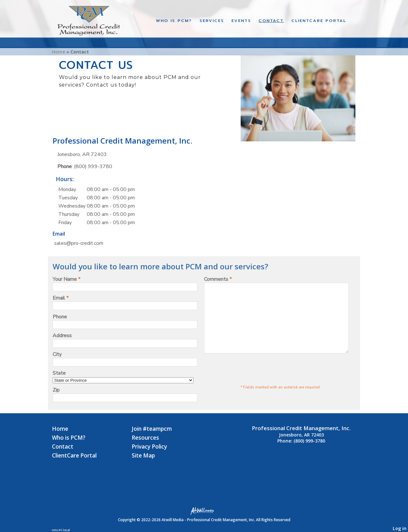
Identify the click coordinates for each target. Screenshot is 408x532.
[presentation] (252, 382)
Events (241, 21)
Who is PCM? (174, 21)
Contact (271, 21)
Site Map (143, 455)
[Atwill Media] (204, 511)
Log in (400, 528)
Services (212, 21)
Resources (145, 438)
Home (59, 52)
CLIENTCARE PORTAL (319, 21)
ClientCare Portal (74, 455)
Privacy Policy (149, 447)
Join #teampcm (152, 429)
